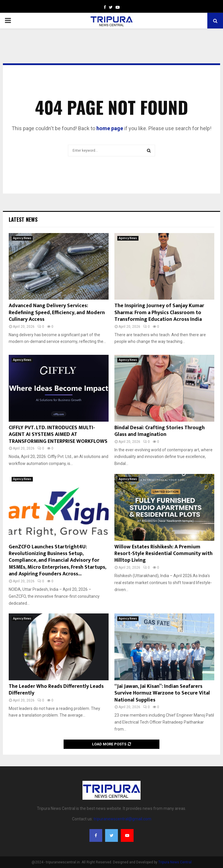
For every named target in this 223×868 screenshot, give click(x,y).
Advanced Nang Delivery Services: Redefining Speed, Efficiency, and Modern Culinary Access (57, 313)
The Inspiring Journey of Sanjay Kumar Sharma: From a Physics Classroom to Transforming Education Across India (159, 313)
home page (110, 128)
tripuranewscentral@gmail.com (122, 819)
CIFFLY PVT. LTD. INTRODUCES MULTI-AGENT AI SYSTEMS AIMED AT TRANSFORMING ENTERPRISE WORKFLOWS (58, 435)
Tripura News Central (175, 862)
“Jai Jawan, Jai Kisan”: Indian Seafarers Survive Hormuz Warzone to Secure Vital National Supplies (162, 693)
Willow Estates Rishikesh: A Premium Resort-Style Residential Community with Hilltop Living (163, 554)
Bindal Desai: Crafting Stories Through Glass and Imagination (160, 431)
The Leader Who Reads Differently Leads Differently (56, 690)
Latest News (23, 219)
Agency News (22, 238)
